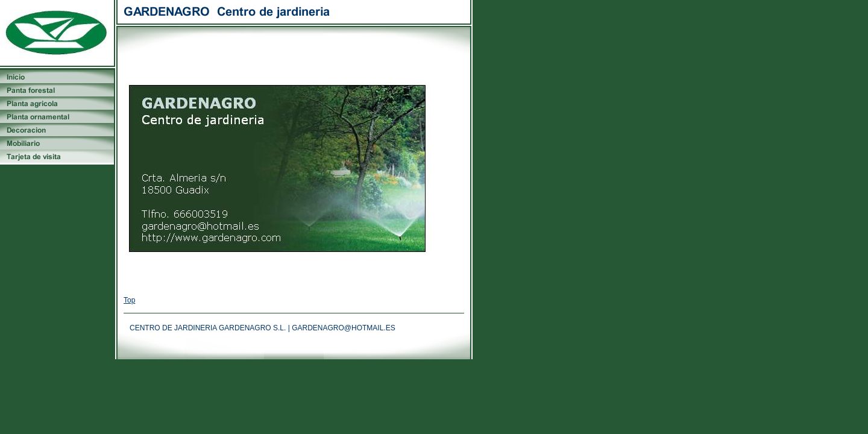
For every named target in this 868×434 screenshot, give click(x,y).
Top (129, 300)
